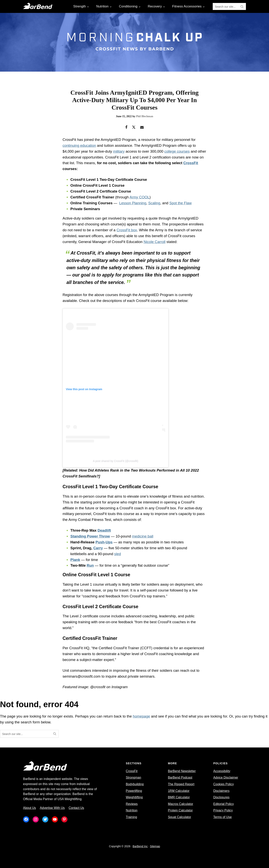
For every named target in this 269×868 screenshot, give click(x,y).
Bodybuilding (135, 784)
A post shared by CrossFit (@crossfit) (116, 461)
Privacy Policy (223, 810)
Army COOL (140, 197)
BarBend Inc (140, 846)
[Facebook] (126, 128)
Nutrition (132, 810)
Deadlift (104, 530)
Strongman (134, 778)
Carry (98, 548)
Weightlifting (134, 797)
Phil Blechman (145, 116)
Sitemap (155, 846)
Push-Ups (104, 542)
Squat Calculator (179, 817)
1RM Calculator (179, 791)
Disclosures (221, 797)
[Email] (142, 128)
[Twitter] (134, 128)
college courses (177, 151)
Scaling (154, 203)
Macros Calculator (181, 804)
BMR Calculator (179, 797)
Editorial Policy (224, 804)
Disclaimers (221, 791)
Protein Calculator (180, 810)
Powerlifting (134, 791)
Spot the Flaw (180, 203)
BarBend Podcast (180, 778)
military (119, 151)
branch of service (188, 230)
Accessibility (222, 771)
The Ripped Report (181, 784)
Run (90, 565)
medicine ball (143, 536)
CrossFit (191, 163)
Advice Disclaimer (226, 778)
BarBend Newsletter (182, 771)
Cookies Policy (224, 784)
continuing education (79, 145)
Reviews (132, 804)
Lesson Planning (133, 203)
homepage (141, 716)
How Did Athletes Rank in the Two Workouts (117, 470)
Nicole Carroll (154, 242)
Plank (75, 560)
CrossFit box (127, 230)
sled (117, 554)
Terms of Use (222, 817)
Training (131, 817)
